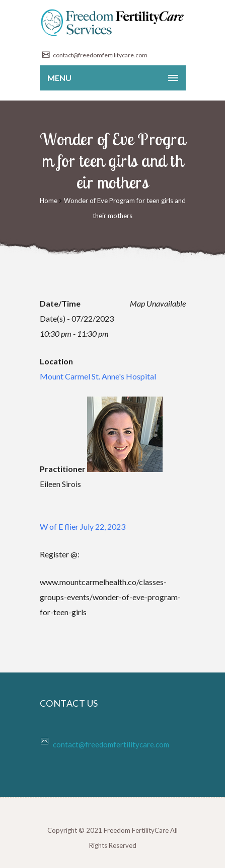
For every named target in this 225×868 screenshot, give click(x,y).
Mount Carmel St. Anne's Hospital (98, 376)
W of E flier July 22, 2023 (83, 526)
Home (49, 201)
